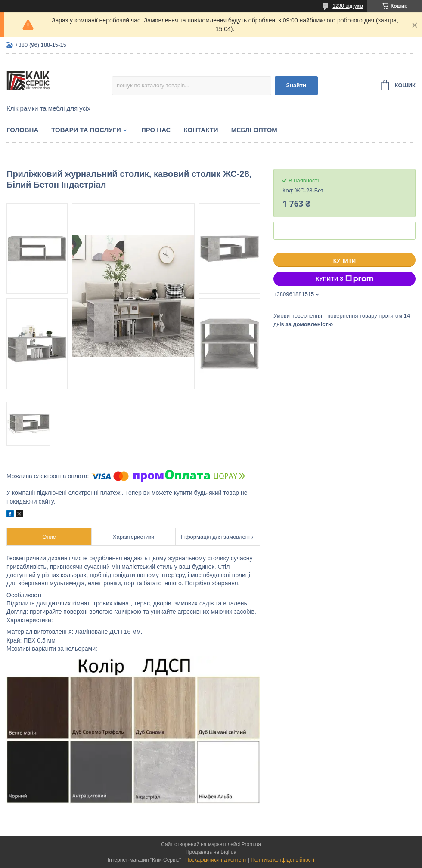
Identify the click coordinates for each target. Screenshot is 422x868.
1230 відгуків (348, 6)
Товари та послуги (86, 130)
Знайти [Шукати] (296, 85)
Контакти (201, 130)
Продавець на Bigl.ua (211, 852)
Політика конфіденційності (282, 860)
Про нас (156, 130)
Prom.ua (251, 844)
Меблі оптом (254, 130)
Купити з (344, 279)
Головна (22, 130)
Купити (344, 261)
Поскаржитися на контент (216, 860)
